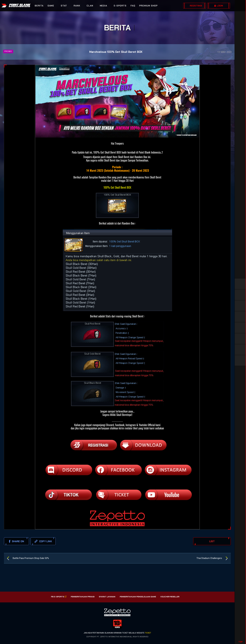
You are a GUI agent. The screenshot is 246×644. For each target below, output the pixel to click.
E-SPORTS (120, 6)
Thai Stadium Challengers (209, 558)
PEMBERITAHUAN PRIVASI (83, 597)
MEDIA (103, 6)
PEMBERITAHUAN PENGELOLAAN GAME (138, 597)
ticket (148, 633)
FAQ (133, 6)
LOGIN (220, 6)
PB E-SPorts (59, 597)
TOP (241, 642)
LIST (212, 541)
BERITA (39, 6)
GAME (51, 6)
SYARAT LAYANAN (107, 597)
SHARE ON (17, 541)
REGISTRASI (196, 6)
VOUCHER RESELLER (170, 597)
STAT (64, 6)
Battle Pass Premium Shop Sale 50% (31, 558)
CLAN (90, 6)
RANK (77, 6)
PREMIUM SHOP (148, 6)
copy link (43, 541)
